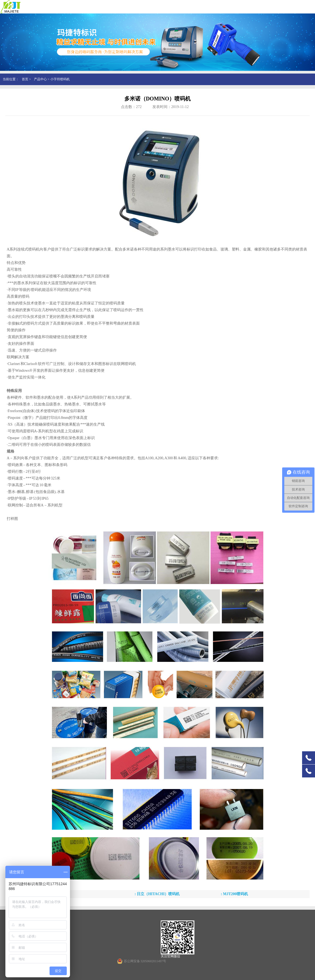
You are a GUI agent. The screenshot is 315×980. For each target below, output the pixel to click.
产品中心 (40, 79)
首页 (25, 79)
